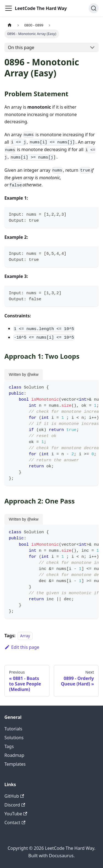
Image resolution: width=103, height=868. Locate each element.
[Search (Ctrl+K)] (94, 8)
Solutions (14, 738)
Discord (15, 805)
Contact (15, 823)
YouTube (16, 814)
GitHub (14, 796)
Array (25, 636)
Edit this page (22, 647)
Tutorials (13, 729)
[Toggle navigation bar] (9, 8)
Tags (9, 746)
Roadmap (14, 755)
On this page (21, 47)
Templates (15, 764)
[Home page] (10, 25)
